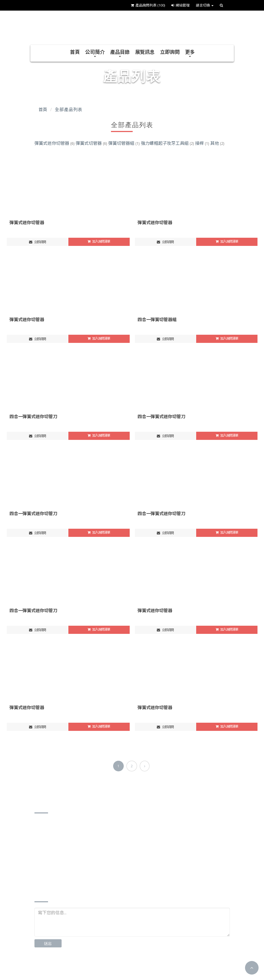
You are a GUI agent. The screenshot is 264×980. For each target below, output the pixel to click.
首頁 (75, 52)
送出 (48, 943)
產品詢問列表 (148, 5)
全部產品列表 (69, 109)
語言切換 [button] (205, 5)
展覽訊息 (145, 52)
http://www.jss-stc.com (65, 867)
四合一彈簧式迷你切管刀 (33, 417)
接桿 (203, 143)
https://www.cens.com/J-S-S (69, 876)
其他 (217, 143)
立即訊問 (37, 242)
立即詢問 (170, 52)
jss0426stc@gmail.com (65, 859)
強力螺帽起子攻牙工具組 (168, 143)
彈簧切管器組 (125, 143)
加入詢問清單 (99, 241)
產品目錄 (120, 53)
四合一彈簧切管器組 (157, 320)
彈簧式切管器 (92, 143)
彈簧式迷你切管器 (55, 143)
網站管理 (180, 5)
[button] (252, 968)
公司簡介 (95, 53)
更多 (190, 53)
